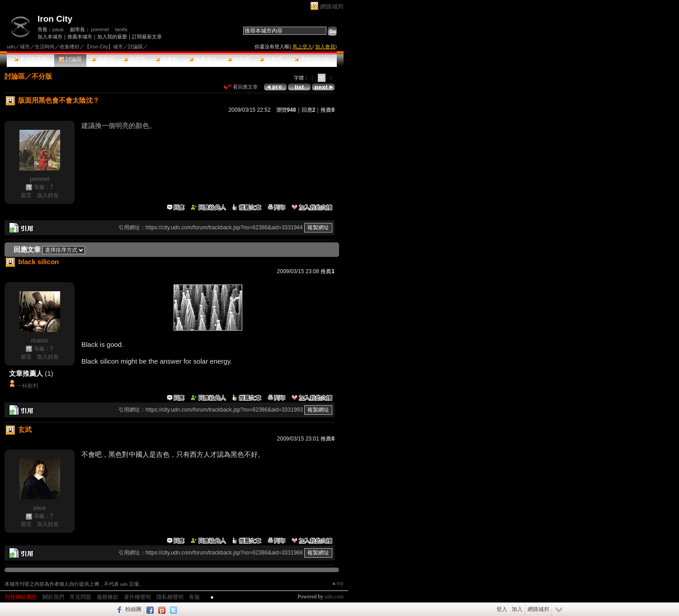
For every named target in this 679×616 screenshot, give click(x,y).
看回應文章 (241, 87)
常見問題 (80, 597)
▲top (337, 583)
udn (11, 47)
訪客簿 (271, 59)
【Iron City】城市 (104, 47)
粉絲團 (133, 609)
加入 (517, 609)
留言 (26, 195)
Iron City (55, 19)
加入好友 (48, 195)
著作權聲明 (137, 597)
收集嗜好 (70, 47)
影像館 (167, 59)
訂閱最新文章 (147, 37)
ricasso (39, 341)
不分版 (42, 76)
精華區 (102, 59)
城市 (25, 47)
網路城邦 (332, 7)
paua (58, 29)
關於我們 (53, 597)
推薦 (328, 110)
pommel (100, 29)
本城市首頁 (31, 59)
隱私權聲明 (170, 597)
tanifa (121, 29)
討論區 (70, 59)
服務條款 (108, 597)
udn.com (334, 597)
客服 (194, 597)
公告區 (238, 59)
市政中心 (312, 59)
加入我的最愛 (112, 37)
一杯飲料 (28, 386)
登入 (502, 609)
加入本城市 (50, 37)
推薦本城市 (80, 37)
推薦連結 (203, 59)
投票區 (134, 59)
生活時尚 (45, 47)
